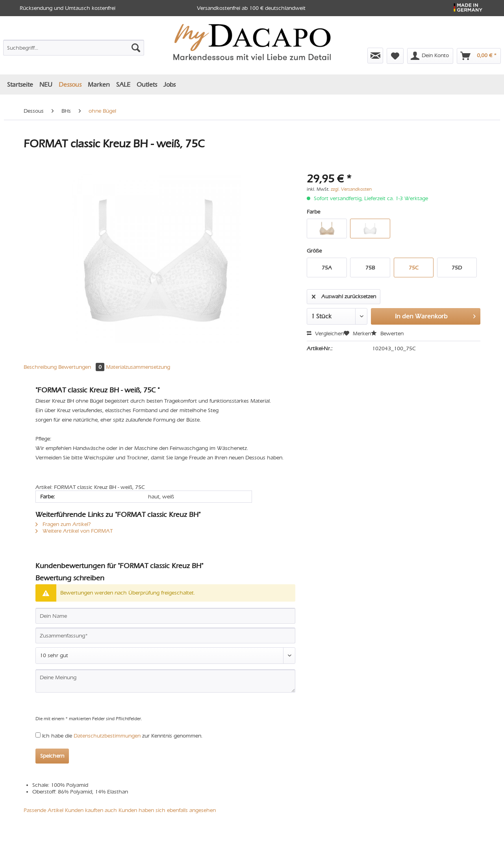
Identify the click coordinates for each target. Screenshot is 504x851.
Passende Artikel (44, 810)
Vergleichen (325, 334)
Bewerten (387, 334)
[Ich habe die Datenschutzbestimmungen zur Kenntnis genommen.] (38, 735)
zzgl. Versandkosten (351, 189)
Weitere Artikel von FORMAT (74, 531)
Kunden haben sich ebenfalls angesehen (167, 810)
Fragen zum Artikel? (63, 524)
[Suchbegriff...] (74, 48)
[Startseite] (20, 85)
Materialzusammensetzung (138, 367)
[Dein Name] (165, 616)
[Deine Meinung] (165, 681)
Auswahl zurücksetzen (344, 295)
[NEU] (46, 85)
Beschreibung (40, 367)
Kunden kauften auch (91, 810)
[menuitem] (74, 49)
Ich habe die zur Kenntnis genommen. (122, 736)
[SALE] (123, 85)
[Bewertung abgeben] (165, 656)
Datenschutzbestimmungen (107, 736)
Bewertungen (82, 367)
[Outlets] (147, 85)
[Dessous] (70, 85)
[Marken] (99, 85)
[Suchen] (136, 48)
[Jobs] (170, 85)
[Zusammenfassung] (165, 635)
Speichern (52, 756)
